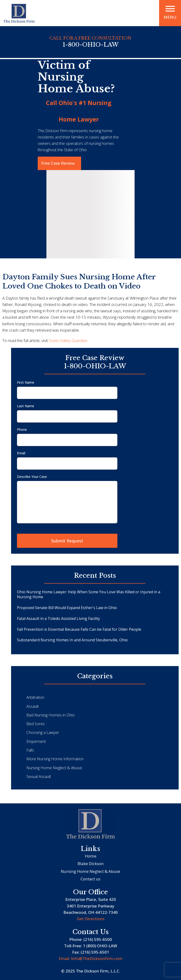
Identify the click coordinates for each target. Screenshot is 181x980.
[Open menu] (170, 9)
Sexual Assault (39, 776)
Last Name (26, 406)
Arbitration (35, 697)
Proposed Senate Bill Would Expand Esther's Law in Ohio (67, 608)
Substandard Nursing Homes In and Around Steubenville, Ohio (72, 640)
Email (21, 453)
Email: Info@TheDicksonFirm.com (90, 958)
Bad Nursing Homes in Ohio (51, 715)
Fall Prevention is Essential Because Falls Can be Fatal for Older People (79, 629)
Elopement (36, 741)
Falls (30, 750)
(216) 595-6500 (98, 939)
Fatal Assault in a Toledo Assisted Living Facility (58, 618)
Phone (22, 429)
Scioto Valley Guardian (68, 340)
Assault (33, 706)
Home (91, 856)
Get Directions (91, 919)
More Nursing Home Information (55, 759)
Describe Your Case (32, 477)
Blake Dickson (91, 864)
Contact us (90, 879)
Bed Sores (36, 724)
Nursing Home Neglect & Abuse (54, 768)
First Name (26, 382)
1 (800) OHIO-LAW (100, 946)
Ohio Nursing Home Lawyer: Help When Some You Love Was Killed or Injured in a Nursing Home (89, 594)
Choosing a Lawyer (43, 732)
